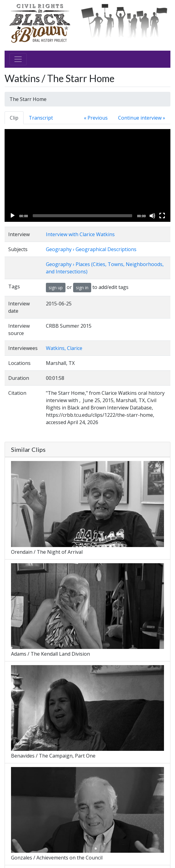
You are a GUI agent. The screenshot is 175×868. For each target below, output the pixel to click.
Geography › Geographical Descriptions (91, 249)
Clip (14, 118)
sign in (82, 288)
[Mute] (152, 216)
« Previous (96, 118)
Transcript (41, 118)
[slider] (82, 216)
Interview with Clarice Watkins (80, 234)
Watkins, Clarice (64, 348)
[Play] (13, 216)
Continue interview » (142, 118)
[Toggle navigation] (18, 59)
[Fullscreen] (162, 216)
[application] (87, 175)
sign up (56, 288)
